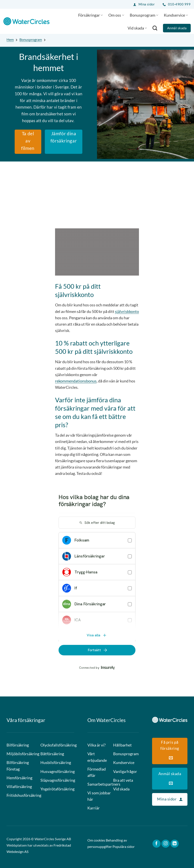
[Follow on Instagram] (166, 844)
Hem (10, 39)
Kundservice (176, 15)
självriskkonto (127, 311)
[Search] (155, 28)
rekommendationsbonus (76, 381)
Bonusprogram (144, 15)
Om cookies (96, 840)
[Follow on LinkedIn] (175, 844)
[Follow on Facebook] (157, 844)
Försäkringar (90, 15)
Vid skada (137, 28)
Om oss (116, 15)
